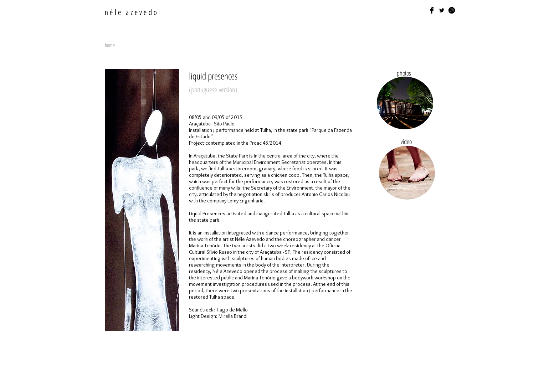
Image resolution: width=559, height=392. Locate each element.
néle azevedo (132, 12)
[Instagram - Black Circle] (452, 10)
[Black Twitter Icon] (442, 10)
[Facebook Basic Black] (432, 10)
